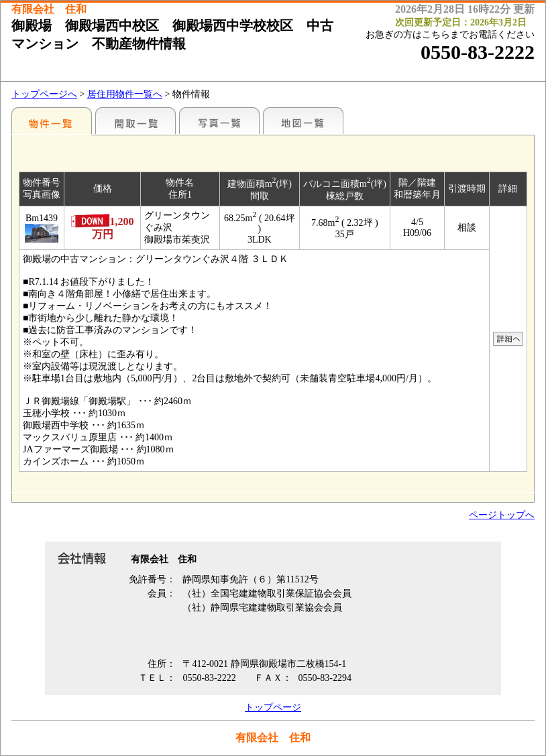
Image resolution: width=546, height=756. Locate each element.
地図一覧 (303, 121)
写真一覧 (219, 121)
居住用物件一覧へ (125, 94)
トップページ (273, 707)
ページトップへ (502, 515)
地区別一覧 (52, 121)
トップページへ (44, 94)
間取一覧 (135, 121)
